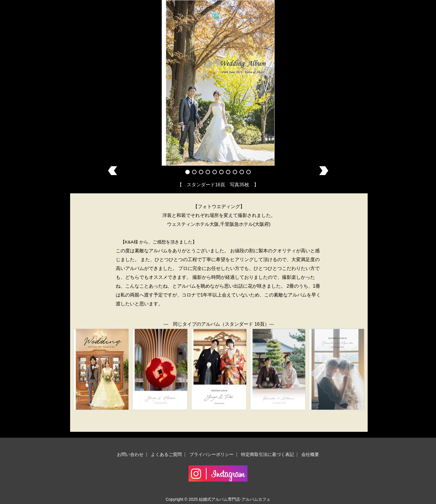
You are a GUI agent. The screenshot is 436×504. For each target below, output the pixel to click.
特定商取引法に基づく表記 (267, 454)
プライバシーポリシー (212, 454)
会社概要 (310, 454)
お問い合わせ (130, 454)
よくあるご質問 (166, 454)
